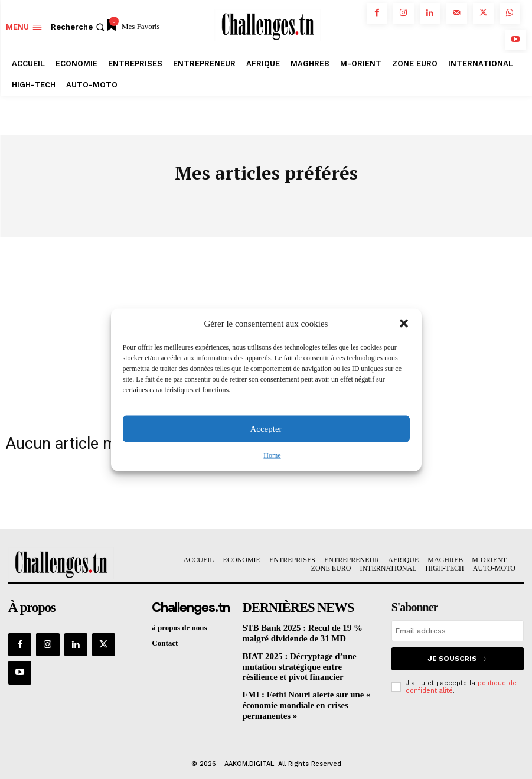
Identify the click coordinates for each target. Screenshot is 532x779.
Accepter (266, 429)
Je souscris (457, 658)
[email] (458, 631)
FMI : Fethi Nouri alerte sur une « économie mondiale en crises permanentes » (298, 698)
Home (272, 455)
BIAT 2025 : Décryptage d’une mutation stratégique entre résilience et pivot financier (308, 663)
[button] (404, 324)
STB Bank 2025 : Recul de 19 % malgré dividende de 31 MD (307, 632)
